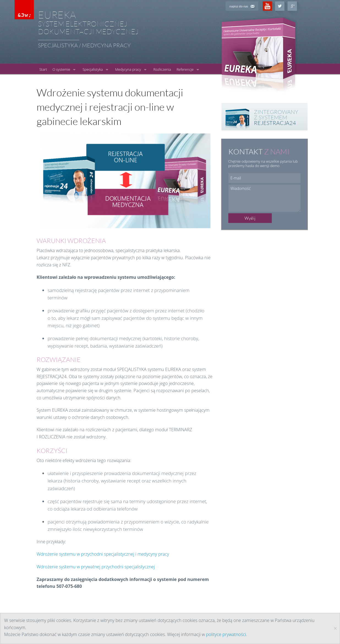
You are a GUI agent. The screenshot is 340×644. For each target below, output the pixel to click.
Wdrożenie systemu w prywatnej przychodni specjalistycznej (96, 567)
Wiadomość (264, 198)
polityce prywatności (226, 634)
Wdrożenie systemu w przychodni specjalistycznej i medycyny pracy (103, 554)
